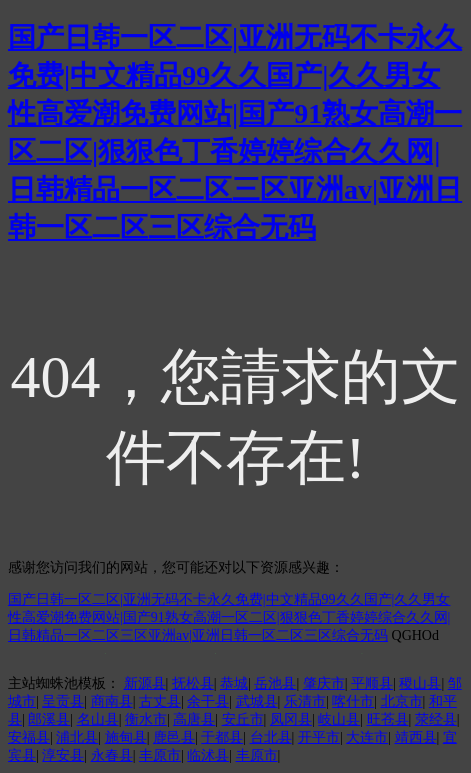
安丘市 (243, 719)
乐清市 (305, 701)
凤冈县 (291, 719)
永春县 (112, 755)
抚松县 (193, 683)
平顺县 (372, 683)
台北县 (271, 737)
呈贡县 (63, 701)
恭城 (234, 683)
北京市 (402, 701)
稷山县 (420, 683)
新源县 (145, 683)
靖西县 (416, 737)
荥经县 (436, 719)
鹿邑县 (174, 737)
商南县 (112, 701)
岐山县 (339, 719)
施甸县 (126, 737)
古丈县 (160, 701)
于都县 (222, 737)
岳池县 (275, 683)
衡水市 (146, 719)
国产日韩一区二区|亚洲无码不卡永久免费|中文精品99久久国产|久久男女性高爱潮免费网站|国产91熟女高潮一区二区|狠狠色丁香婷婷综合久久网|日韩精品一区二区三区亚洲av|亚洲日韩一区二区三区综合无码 (229, 617)
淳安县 (63, 755)
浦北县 (77, 737)
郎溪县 (49, 719)
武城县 (257, 701)
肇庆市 (324, 683)
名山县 (98, 719)
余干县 (208, 701)
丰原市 (160, 755)
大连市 (367, 737)
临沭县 (208, 755)
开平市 (319, 737)
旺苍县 (388, 719)
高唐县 (194, 719)
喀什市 (353, 701)
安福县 (29, 737)
